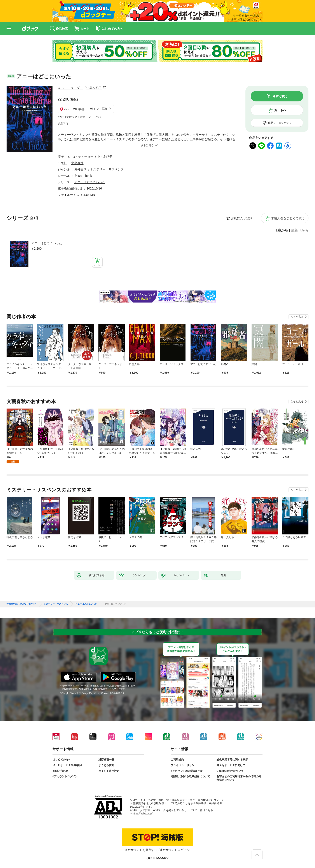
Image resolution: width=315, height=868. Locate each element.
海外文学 (80, 169)
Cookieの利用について (230, 771)
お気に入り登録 (241, 218)
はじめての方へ (62, 760)
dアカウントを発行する (142, 850)
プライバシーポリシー (184, 765)
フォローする (105, 88)
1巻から (282, 230)
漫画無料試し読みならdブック (21, 604)
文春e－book (83, 176)
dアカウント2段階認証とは (187, 771)
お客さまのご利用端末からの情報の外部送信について (239, 778)
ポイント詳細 (99, 109)
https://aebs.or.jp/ (143, 814)
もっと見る (297, 317)
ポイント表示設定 (109, 771)
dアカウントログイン (65, 776)
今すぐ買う (280, 96)
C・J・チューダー (70, 88)
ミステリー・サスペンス (107, 169)
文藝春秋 (77, 163)
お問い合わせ (60, 771)
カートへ (280, 110)
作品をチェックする (280, 123)
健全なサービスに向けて (231, 765)
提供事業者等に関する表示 (232, 760)
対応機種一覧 (106, 760)
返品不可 (63, 124)
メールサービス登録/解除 (67, 765)
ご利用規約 (177, 760)
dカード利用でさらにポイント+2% (78, 117)
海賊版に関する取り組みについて (190, 776)
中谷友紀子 (94, 88)
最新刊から (300, 230)
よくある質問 (106, 765)
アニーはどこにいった (47, 243)
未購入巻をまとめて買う (288, 218)
